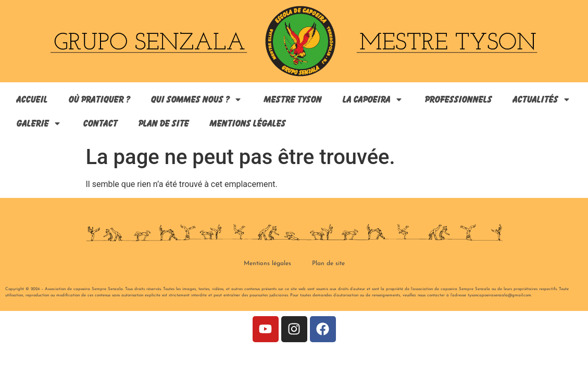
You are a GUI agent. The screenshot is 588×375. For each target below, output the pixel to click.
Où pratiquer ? (98, 99)
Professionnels (458, 99)
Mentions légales (247, 123)
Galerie (39, 123)
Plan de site (163, 123)
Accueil (31, 99)
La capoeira (372, 99)
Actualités (541, 99)
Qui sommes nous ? (196, 99)
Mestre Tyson (292, 99)
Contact (99, 123)
